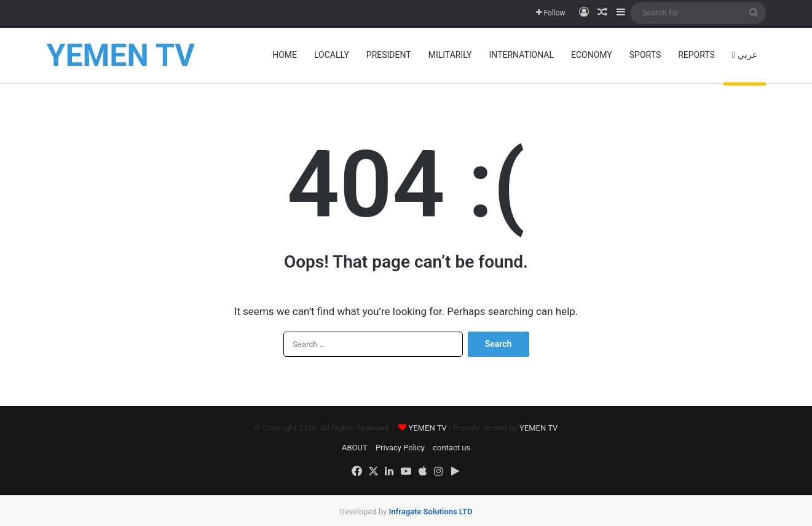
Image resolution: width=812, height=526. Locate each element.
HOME (285, 55)
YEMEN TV (428, 428)
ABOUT (355, 448)
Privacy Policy (400, 448)
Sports (645, 55)
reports (696, 55)
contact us (451, 448)
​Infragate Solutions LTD (431, 506)
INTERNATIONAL (522, 55)
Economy (592, 55)
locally (332, 55)
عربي (745, 55)
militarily (450, 55)
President (389, 55)
